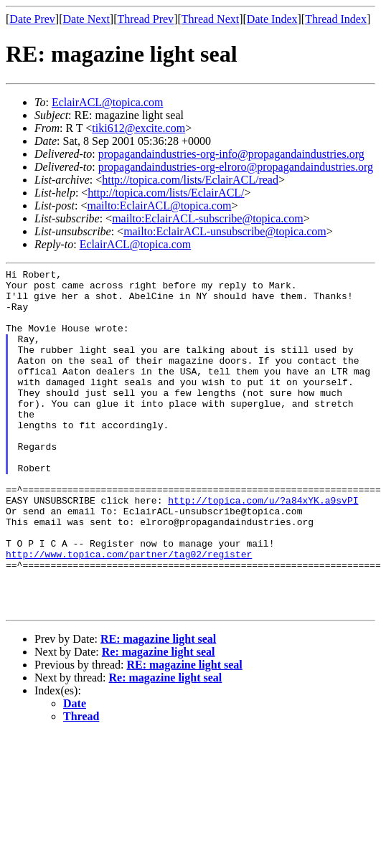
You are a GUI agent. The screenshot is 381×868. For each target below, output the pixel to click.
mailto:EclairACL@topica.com (159, 206)
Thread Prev (145, 19)
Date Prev (32, 19)
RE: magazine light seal (158, 708)
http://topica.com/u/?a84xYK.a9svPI (263, 547)
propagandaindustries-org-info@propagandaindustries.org (231, 154)
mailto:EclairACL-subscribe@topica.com (208, 218)
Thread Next (210, 19)
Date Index (272, 19)
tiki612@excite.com (138, 128)
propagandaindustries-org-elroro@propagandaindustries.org (236, 167)
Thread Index (336, 19)
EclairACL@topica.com (108, 102)
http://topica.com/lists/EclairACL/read (190, 180)
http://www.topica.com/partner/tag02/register (129, 612)
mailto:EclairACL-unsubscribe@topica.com (225, 231)
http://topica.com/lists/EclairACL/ (166, 193)
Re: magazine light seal (159, 721)
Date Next (86, 19)
